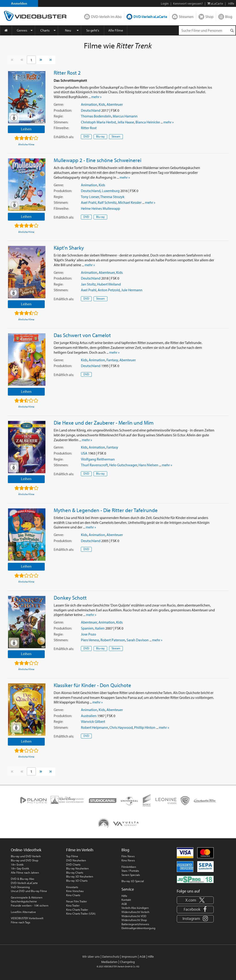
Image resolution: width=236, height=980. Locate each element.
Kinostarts (72, 887)
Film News (128, 856)
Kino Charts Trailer (77, 910)
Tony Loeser (90, 197)
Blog (229, 17)
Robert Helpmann (94, 727)
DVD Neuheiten (76, 860)
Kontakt (126, 900)
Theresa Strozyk (112, 197)
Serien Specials (131, 875)
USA (84, 453)
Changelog (127, 962)
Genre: (59, 104)
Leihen (26, 129)
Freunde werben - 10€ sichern (30, 905)
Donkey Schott (70, 598)
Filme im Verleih (80, 850)
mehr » (96, 97)
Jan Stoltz (88, 284)
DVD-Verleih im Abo (106, 17)
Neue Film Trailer (77, 901)
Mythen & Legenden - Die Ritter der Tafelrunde (106, 510)
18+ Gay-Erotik (20, 868)
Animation (89, 104)
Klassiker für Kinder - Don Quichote (92, 685)
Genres (22, 30)
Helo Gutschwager (123, 465)
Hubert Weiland (109, 284)
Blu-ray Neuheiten (77, 868)
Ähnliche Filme (26, 144)
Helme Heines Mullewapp (100, 208)
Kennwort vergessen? (188, 3)
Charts (45, 30)
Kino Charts (73, 895)
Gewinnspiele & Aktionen (27, 897)
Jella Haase (126, 122)
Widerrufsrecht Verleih (135, 912)
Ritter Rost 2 (67, 73)
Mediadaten (109, 962)
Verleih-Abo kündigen (135, 908)
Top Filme (72, 856)
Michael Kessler (130, 202)
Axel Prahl (89, 202)
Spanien (87, 628)
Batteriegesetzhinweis (135, 924)
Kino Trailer (73, 905)
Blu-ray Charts (75, 872)
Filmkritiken (129, 867)
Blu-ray (100, 136)
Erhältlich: (64, 137)
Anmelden (19, 3)
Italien (100, 628)
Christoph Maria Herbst (98, 122)
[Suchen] (232, 31)
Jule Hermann (132, 290)
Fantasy (112, 360)
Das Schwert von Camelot (82, 335)
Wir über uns (91, 957)
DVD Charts (73, 864)
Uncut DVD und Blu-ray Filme (29, 891)
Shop (209, 17)
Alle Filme (116, 30)
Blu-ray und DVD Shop (25, 860)
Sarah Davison (138, 640)
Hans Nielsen (148, 465)
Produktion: (63, 110)
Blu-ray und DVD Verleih (26, 856)
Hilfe (124, 896)
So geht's (93, 30)
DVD (86, 136)
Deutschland (91, 110)
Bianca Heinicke (148, 122)
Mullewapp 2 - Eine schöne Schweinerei (97, 160)
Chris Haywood (121, 727)
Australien (89, 716)
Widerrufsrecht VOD (134, 916)
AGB (124, 904)
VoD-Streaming (20, 887)
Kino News (128, 860)
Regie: (58, 116)
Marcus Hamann (125, 116)
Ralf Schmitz (107, 202)
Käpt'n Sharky (69, 248)
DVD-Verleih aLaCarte (150, 17)
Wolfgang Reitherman (98, 459)
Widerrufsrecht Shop (134, 920)
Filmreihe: (61, 128)
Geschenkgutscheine (24, 901)
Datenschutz (111, 957)
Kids (102, 104)
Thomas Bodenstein (96, 116)
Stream (116, 136)
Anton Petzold (109, 290)
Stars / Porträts (130, 871)
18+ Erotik (17, 864)
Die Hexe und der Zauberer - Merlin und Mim (104, 423)
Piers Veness (90, 640)
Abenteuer (115, 104)
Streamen (186, 17)
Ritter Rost (89, 128)
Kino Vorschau (75, 891)
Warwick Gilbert (93, 721)
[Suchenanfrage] (207, 30)
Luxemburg (111, 191)
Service (128, 889)
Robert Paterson (113, 640)
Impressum (129, 957)
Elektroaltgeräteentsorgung (138, 928)
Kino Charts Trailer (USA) (81, 913)
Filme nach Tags (21, 922)
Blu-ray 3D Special (133, 881)
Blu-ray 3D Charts (77, 881)
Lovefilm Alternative (23, 912)
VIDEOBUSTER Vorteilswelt (27, 918)
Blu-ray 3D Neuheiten (80, 876)
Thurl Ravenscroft (94, 465)
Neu (68, 30)
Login (165, 3)
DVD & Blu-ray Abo (22, 879)
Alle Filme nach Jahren (25, 872)
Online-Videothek (26, 850)
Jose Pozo (88, 634)
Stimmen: (61, 122)
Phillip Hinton (145, 727)
